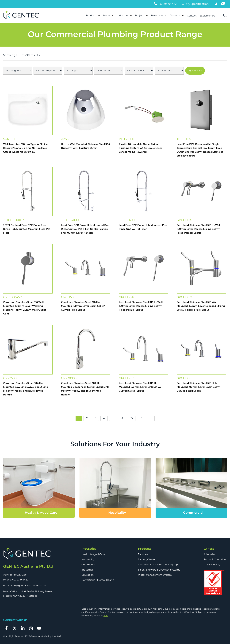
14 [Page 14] (122, 418)
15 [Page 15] (132, 418)
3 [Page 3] (95, 418)
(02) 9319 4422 (20, 580)
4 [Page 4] (104, 418)
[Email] (223, 4)
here (106, 616)
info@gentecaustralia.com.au (29, 586)
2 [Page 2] (87, 418)
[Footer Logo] (28, 554)
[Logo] (22, 16)
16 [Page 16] (141, 418)
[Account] (217, 4)
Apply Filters (195, 71)
